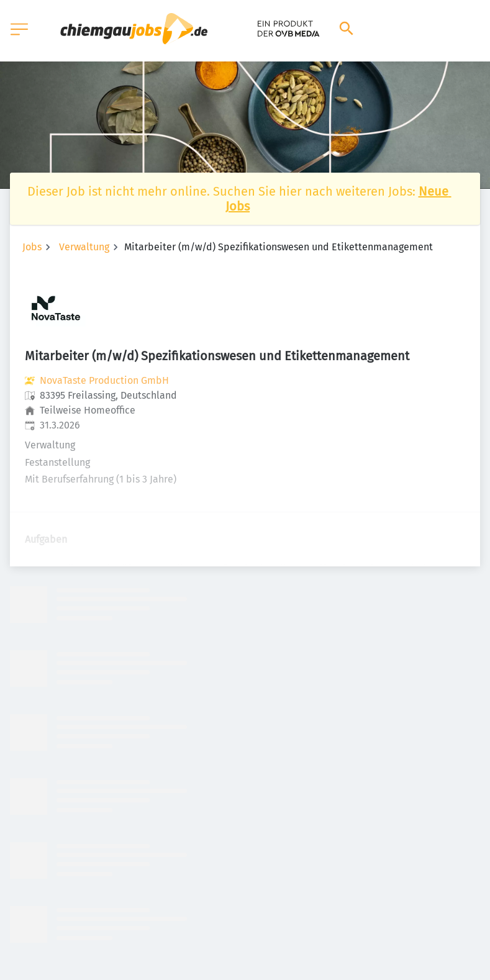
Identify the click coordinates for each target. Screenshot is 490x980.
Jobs (32, 247)
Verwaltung (84, 247)
